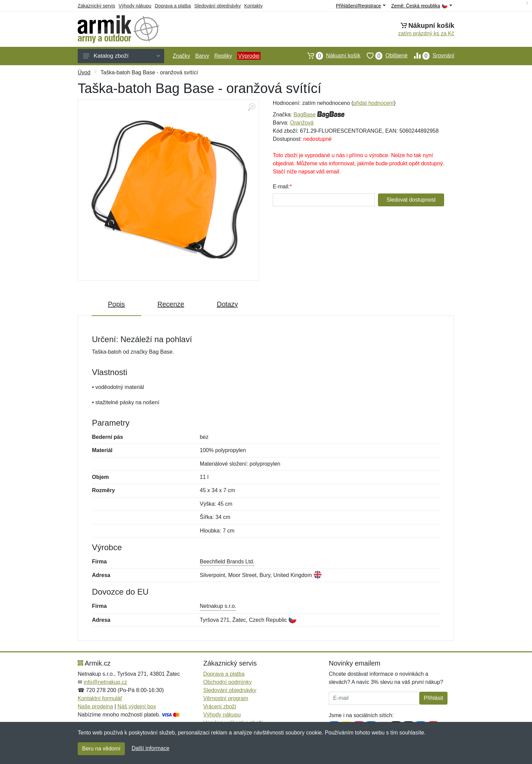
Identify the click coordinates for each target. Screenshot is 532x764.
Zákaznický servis (96, 6)
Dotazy (227, 304)
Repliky (223, 56)
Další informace (150, 748)
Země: (422, 6)
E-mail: (281, 187)
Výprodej (249, 56)
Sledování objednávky (218, 6)
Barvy (202, 56)
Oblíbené (384, 56)
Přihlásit (433, 698)
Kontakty (253, 6)
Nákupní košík (331, 56)
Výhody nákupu (135, 6)
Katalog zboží (121, 56)
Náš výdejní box (137, 706)
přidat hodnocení (373, 103)
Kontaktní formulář (100, 698)
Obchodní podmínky (227, 682)
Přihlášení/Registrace (361, 6)
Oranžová (302, 123)
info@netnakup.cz (105, 682)
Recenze (171, 304)
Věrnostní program (226, 698)
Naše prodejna (95, 706)
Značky (182, 56)
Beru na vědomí (101, 749)
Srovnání (431, 56)
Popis (116, 304)
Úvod (84, 72)
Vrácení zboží (220, 706)
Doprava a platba (173, 6)
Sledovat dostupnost (411, 200)
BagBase (305, 115)
